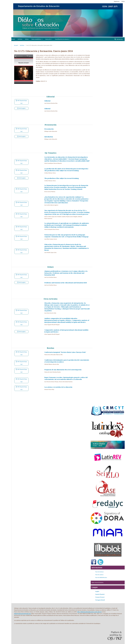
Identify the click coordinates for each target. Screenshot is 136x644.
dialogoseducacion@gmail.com (23, 614)
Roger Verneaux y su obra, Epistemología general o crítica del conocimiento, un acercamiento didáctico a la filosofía (66, 378)
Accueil (16, 45)
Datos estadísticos (37, 39)
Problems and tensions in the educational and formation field (66, 283)
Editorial (47, 101)
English (97, 591)
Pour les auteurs (99, 575)
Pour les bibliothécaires (101, 577)
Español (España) (100, 594)
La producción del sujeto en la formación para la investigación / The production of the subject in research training (66, 170)
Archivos (20, 39)
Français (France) (100, 597)
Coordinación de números (62, 39)
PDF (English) (22, 108)
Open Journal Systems (98, 582)
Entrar (123, 1)
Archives (22, 45)
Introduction (49, 137)
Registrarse (117, 1)
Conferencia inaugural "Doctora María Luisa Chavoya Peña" (65, 352)
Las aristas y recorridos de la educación (58, 387)
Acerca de (48, 39)
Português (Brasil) (100, 600)
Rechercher (120, 39)
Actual (13, 39)
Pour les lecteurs (99, 572)
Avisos (27, 39)
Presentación (49, 129)
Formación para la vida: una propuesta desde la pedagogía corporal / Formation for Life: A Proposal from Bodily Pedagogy (66, 236)
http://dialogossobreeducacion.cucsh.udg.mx (89, 612)
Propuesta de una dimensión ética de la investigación (63, 370)
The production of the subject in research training (62, 178)
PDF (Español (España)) (22, 102)
